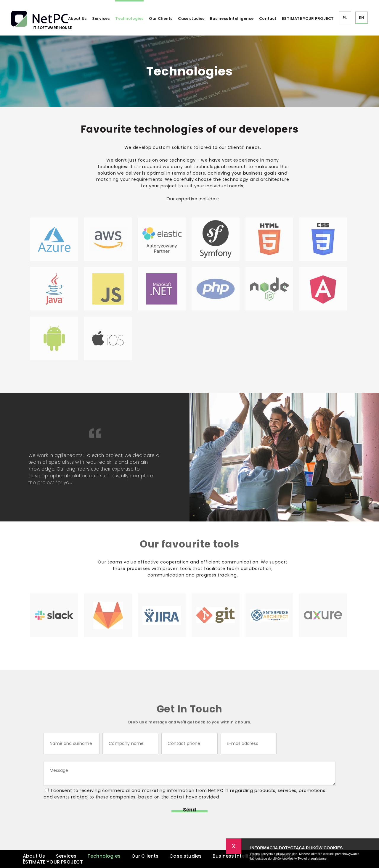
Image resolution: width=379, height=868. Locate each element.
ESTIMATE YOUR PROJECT (308, 18)
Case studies (191, 18)
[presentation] (320, 744)
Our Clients (161, 18)
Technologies (129, 18)
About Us (77, 18)
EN (361, 18)
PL (345, 18)
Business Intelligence (232, 18)
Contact (268, 18)
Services (101, 18)
